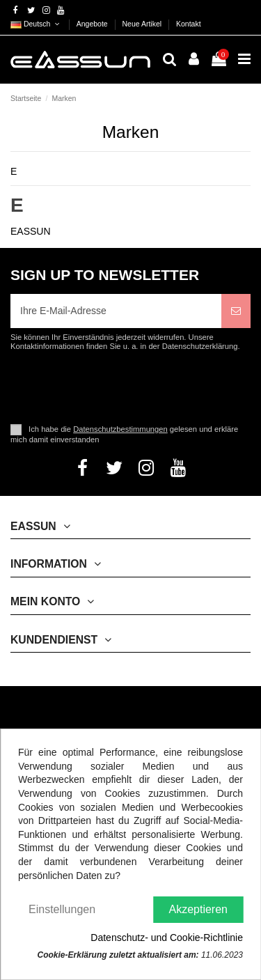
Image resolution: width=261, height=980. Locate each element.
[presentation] (127, 387)
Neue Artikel (143, 24)
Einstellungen (62, 909)
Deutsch (36, 24)
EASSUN (31, 231)
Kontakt (189, 24)
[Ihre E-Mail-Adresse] (116, 311)
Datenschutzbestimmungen (120, 429)
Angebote (93, 24)
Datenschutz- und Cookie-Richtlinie (167, 938)
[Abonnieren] (236, 311)
